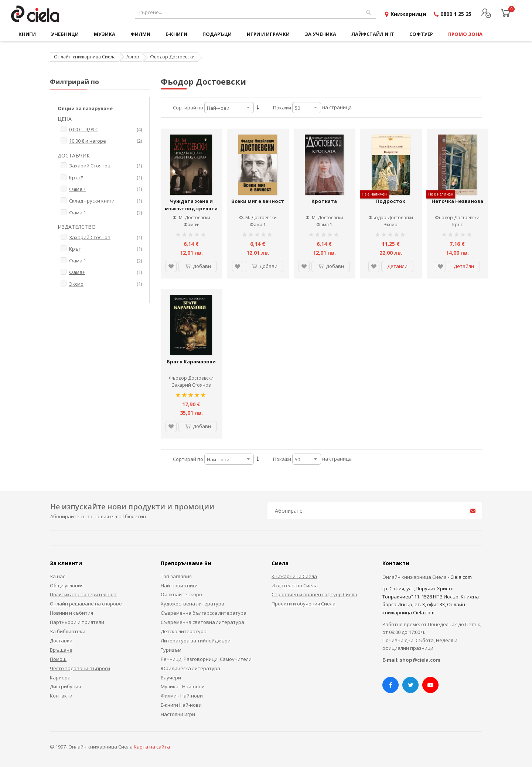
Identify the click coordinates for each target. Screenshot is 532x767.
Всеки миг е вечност (258, 201)
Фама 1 (258, 225)
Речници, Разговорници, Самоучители (206, 659)
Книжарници (408, 14)
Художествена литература (192, 604)
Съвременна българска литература (204, 613)
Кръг (457, 225)
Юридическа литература (190, 668)
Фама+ (191, 225)
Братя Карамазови (191, 362)
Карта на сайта (152, 747)
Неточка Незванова (457, 201)
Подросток (391, 201)
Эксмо (391, 225)
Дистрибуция (65, 686)
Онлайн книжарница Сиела (85, 57)
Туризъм (171, 650)
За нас (57, 576)
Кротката (324, 201)
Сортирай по (188, 108)
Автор (133, 57)
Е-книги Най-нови (181, 705)
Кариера (60, 678)
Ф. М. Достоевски (191, 218)
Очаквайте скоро (181, 594)
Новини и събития (71, 613)
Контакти (61, 696)
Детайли (397, 266)
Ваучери (171, 678)
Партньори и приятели (77, 622)
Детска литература (184, 631)
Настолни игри (178, 714)
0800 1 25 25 (456, 14)
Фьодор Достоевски (391, 218)
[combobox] (255, 12)
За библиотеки (68, 631)
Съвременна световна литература (202, 622)
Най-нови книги (179, 586)
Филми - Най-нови (182, 696)
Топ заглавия (176, 576)
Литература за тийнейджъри (196, 641)
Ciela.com (461, 577)
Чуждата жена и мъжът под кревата (191, 205)
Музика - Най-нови (183, 686)
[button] (171, 267)
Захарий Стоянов (191, 385)
